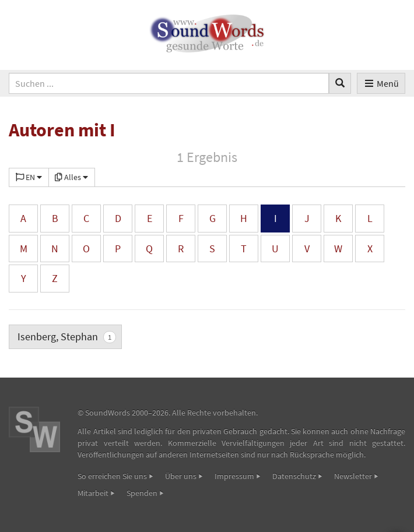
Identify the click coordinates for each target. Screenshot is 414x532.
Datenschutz (294, 476)
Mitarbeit (93, 493)
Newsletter (353, 476)
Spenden (142, 493)
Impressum (234, 476)
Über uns (181, 476)
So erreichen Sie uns (112, 476)
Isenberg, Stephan (67, 337)
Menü (381, 83)
